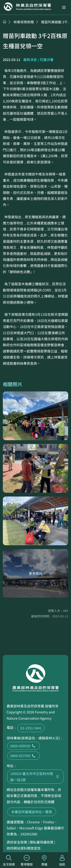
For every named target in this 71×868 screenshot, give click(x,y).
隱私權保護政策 (41, 842)
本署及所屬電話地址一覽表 (32, 812)
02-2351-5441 (31, 728)
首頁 (5, 22)
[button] (64, 7)
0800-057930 (24, 756)
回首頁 (27, 7)
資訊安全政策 (17, 842)
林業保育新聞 (24, 22)
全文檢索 (9, 861)
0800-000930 (24, 746)
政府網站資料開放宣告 (24, 848)
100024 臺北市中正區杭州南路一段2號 (35, 776)
